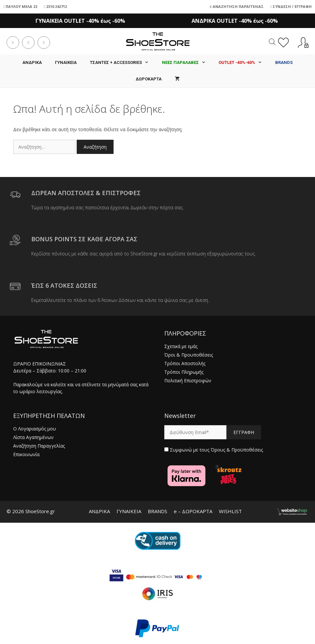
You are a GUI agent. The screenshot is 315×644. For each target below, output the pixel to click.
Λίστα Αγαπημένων (33, 437)
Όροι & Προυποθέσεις (189, 355)
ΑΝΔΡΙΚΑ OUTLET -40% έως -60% (235, 21)
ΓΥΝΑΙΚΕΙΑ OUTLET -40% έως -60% (80, 21)
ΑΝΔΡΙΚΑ (32, 62)
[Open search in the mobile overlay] (272, 42)
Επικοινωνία (26, 454)
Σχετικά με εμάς (181, 346)
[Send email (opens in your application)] (44, 43)
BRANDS (157, 511)
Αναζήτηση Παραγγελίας (237, 6)
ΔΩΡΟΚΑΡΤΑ (149, 79)
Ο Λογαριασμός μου (35, 429)
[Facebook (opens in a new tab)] (13, 43)
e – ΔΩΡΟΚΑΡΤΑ (193, 511)
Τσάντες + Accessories (122, 63)
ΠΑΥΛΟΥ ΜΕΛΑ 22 (20, 6)
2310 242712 (55, 6)
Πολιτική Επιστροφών (188, 381)
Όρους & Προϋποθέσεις (237, 450)
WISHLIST (230, 511)
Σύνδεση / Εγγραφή (291, 6)
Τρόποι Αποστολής (185, 363)
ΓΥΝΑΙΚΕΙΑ (66, 62)
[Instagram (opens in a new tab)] (28, 43)
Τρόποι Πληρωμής (184, 372)
